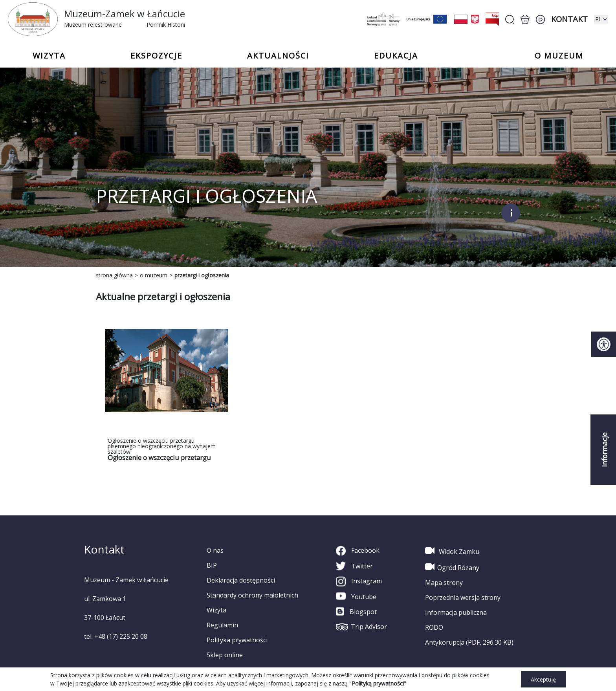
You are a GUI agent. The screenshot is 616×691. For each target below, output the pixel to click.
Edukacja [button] (396, 56)
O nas (215, 550)
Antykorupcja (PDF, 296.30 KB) (469, 642)
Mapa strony (444, 583)
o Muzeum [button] (559, 56)
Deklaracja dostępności (241, 580)
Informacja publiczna (456, 612)
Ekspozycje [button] (156, 56)
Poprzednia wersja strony (463, 598)
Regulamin (222, 625)
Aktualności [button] (278, 56)
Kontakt (569, 19)
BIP (212, 565)
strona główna (114, 275)
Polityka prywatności (237, 640)
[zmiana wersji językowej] (601, 19)
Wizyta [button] (49, 56)
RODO (434, 627)
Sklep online (225, 655)
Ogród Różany (452, 567)
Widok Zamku (452, 551)
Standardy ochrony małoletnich (252, 595)
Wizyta (216, 610)
